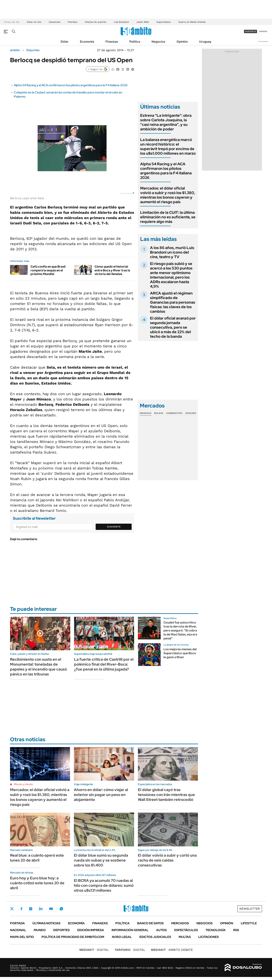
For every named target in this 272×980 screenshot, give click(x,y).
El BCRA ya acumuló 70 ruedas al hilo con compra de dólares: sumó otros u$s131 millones (104, 885)
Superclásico (164, 22)
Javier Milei (143, 22)
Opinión (182, 42)
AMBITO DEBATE (172, 950)
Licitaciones (209, 937)
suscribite (251, 31)
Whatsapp (61, 909)
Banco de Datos (150, 923)
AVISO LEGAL (122, 937)
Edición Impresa (91, 930)
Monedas (146, 413)
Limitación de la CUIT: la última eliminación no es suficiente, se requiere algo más (168, 217)
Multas (185, 937)
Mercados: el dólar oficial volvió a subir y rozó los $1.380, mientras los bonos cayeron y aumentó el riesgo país (168, 195)
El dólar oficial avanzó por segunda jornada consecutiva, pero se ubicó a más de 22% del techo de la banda (173, 327)
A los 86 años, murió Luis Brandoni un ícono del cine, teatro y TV (172, 252)
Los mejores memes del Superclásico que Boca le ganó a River (180, 653)
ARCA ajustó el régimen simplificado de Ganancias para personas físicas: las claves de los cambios (173, 302)
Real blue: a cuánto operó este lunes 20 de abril (37, 858)
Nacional (18, 930)
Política (135, 42)
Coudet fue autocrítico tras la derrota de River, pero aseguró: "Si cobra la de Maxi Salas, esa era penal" (180, 630)
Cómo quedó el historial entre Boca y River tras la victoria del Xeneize (112, 270)
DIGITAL (94, 950)
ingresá (263, 31)
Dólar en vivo (34, 22)
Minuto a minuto (23, 784)
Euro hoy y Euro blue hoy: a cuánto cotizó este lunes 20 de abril (37, 883)
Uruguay (205, 42)
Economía (87, 42)
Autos (161, 930)
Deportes (33, 50)
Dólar (65, 42)
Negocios (158, 42)
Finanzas (112, 42)
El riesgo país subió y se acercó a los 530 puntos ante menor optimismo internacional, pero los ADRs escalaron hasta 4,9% (171, 275)
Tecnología (216, 930)
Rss (236, 930)
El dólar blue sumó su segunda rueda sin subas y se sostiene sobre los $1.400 (101, 860)
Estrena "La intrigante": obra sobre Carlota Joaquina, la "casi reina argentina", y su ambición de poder (166, 122)
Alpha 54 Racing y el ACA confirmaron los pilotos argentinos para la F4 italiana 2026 (71, 85)
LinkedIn (41, 909)
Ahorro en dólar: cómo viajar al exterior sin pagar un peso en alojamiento (101, 795)
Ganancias (55, 22)
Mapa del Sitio (22, 937)
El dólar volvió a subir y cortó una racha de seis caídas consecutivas (167, 860)
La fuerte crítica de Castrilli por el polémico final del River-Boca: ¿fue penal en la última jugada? (104, 664)
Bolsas (159, 413)
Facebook (21, 909)
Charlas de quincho (96, 22)
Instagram (31, 909)
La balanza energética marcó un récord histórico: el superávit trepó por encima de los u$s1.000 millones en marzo (168, 146)
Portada (17, 923)
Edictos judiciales (155, 937)
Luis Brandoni (121, 22)
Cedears (191, 413)
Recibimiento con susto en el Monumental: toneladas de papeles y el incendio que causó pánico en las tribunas (38, 667)
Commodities (174, 413)
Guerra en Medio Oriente (192, 22)
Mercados (180, 923)
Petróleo (73, 22)
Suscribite (114, 527)
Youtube (51, 909)
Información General (130, 930)
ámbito (15, 50)
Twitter (12, 909)
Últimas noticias (46, 923)
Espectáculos (186, 930)
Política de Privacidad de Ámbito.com (73, 937)
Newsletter (263, 41)
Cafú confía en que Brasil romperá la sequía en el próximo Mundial (48, 270)
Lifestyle (249, 923)
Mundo (40, 930)
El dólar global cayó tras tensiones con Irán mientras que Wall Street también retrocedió (166, 795)
